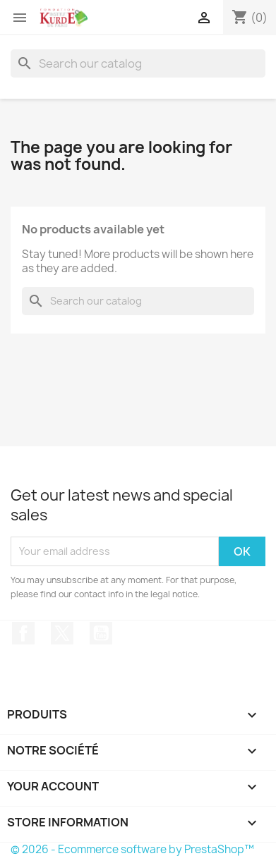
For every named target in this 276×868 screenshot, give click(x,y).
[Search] (138, 63)
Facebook (23, 633)
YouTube (101, 633)
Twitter (62, 633)
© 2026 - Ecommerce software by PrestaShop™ (132, 849)
